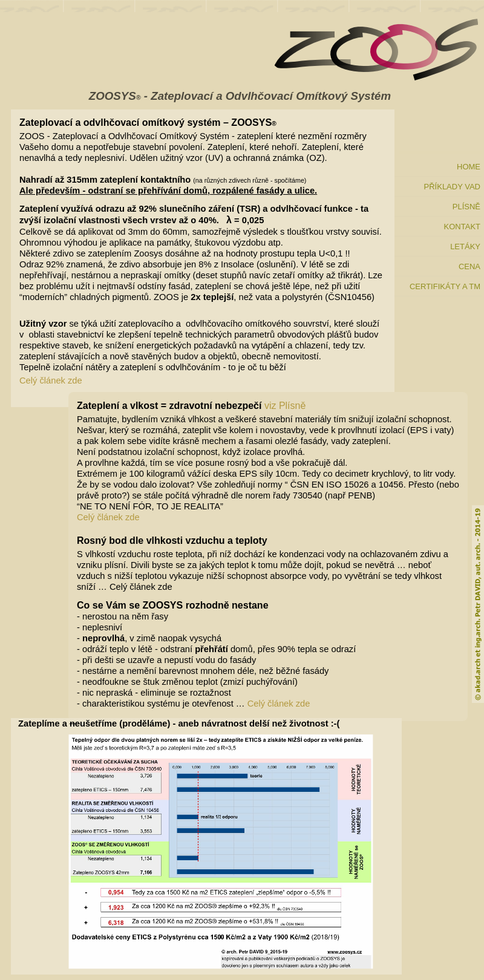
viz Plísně (285, 406)
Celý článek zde (51, 381)
